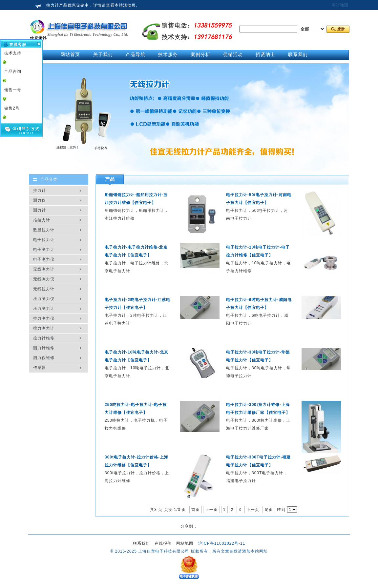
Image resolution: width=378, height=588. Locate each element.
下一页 (253, 510)
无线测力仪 (44, 279)
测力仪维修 (44, 358)
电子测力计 (44, 250)
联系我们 (141, 543)
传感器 (40, 368)
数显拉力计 (44, 230)
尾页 (269, 510)
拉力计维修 (44, 338)
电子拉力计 (44, 240)
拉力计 (40, 191)
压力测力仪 (44, 299)
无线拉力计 (44, 289)
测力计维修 (44, 348)
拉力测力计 (44, 328)
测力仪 (40, 200)
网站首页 (70, 54)
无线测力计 (44, 269)
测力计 (40, 210)
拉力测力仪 (44, 318)
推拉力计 (42, 220)
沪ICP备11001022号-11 (222, 543)
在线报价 (163, 543)
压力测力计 (44, 309)
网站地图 (340, 5)
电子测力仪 (44, 259)
